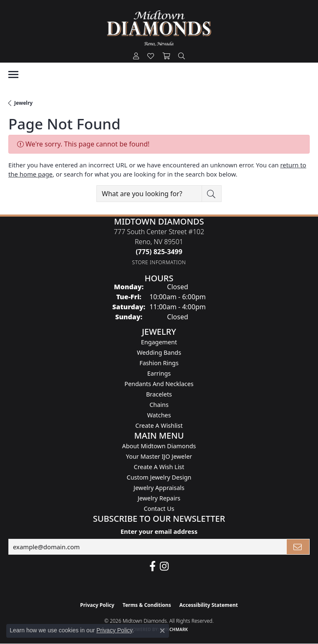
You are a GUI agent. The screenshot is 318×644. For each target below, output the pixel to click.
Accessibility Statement (209, 605)
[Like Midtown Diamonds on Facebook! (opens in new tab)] (153, 566)
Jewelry (23, 103)
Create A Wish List (159, 467)
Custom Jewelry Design (159, 477)
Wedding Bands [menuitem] (159, 352)
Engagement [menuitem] (159, 342)
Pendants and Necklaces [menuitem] (159, 384)
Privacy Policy (97, 605)
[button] (136, 56)
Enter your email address (159, 531)
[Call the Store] (159, 252)
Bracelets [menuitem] (159, 394)
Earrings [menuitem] (159, 373)
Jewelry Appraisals (159, 488)
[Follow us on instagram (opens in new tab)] (164, 566)
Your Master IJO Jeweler (159, 456)
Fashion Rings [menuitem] (159, 363)
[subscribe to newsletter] (298, 547)
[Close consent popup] (162, 631)
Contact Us (159, 509)
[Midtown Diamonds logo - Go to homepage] (159, 28)
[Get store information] (159, 262)
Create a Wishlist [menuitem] (159, 426)
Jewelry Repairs (159, 498)
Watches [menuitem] (159, 415)
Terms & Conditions (147, 605)
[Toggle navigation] (13, 75)
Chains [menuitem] (159, 405)
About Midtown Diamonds (159, 446)
